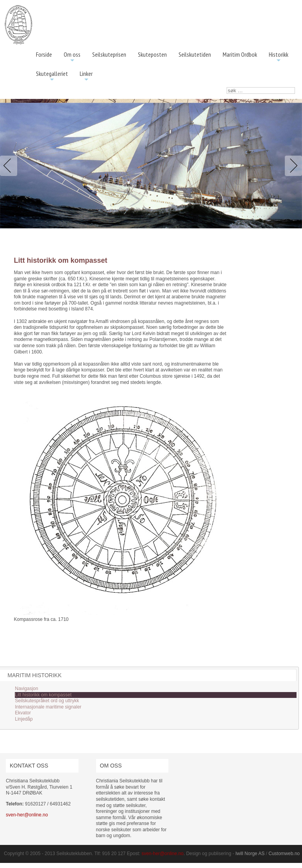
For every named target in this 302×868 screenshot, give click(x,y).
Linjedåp (24, 719)
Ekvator (23, 713)
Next (292, 166)
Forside (44, 54)
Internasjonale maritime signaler (48, 707)
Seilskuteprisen (109, 54)
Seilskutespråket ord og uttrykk (47, 701)
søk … (227, 87)
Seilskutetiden (195, 54)
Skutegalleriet (52, 76)
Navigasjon (26, 689)
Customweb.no (284, 854)
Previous (10, 166)
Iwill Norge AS (250, 854)
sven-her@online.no (27, 815)
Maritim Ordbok (240, 54)
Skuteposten (152, 54)
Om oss (72, 57)
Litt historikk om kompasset (43, 695)
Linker (86, 76)
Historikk (279, 57)
